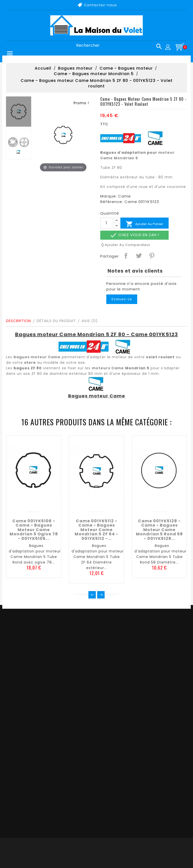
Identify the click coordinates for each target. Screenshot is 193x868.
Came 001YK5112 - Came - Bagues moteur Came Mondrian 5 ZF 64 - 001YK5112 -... (96, 530)
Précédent (92, 595)
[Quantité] (106, 223)
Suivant (101, 595)
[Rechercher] (117, 46)
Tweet (138, 256)
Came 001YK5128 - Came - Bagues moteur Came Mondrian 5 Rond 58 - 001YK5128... (159, 530)
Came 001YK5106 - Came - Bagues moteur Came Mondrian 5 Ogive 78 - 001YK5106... (34, 530)
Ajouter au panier (144, 224)
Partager (126, 256)
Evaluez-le (122, 299)
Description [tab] (18, 321)
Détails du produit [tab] (56, 321)
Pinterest (152, 256)
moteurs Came (108, 368)
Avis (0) (90, 321)
